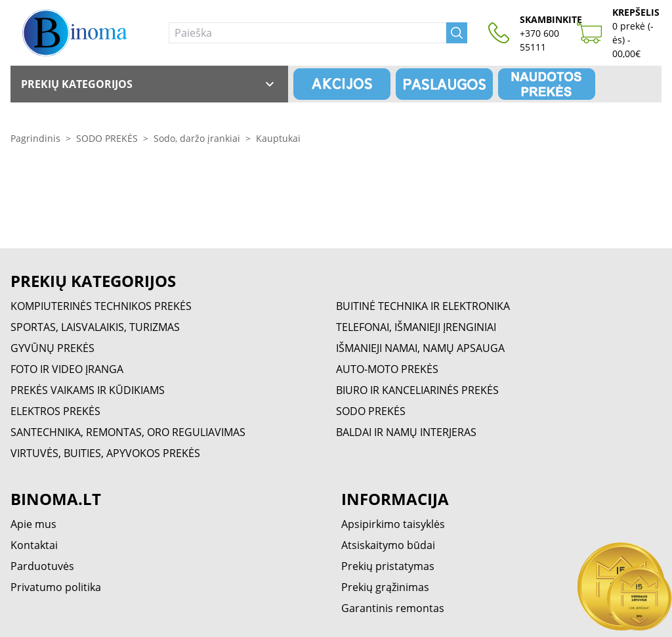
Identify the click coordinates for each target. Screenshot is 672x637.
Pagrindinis (35, 138)
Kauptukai (278, 138)
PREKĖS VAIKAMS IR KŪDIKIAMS (88, 390)
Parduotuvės (42, 566)
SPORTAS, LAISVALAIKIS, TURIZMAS (95, 327)
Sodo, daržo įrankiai (197, 138)
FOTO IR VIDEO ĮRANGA (67, 369)
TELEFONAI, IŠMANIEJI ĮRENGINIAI (416, 327)
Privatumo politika (56, 587)
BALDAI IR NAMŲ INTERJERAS (406, 432)
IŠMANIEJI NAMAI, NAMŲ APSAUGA (420, 348)
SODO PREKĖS (107, 138)
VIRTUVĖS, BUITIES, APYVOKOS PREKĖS (105, 453)
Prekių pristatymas (388, 566)
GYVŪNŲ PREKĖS (52, 348)
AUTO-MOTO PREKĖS (387, 369)
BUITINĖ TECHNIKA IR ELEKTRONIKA (423, 306)
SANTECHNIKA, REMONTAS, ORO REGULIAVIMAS (128, 432)
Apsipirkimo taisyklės (393, 524)
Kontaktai (34, 545)
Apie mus (33, 524)
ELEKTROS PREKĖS (55, 411)
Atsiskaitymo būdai (388, 545)
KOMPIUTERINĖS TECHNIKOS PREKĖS (101, 306)
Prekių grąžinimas (385, 587)
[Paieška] (307, 33)
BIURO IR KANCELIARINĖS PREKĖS (417, 390)
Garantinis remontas (393, 608)
